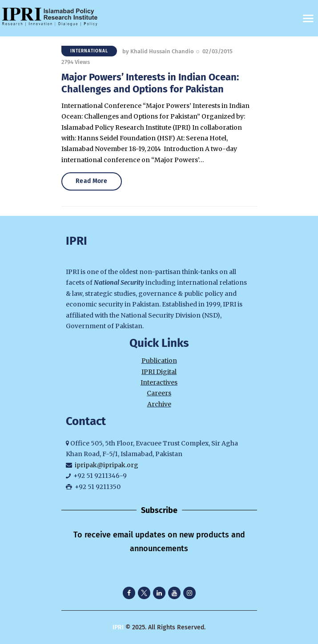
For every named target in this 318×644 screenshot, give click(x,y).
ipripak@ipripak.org (107, 465)
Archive (159, 404)
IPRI (118, 627)
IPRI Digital (159, 372)
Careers (159, 393)
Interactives (159, 382)
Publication (159, 361)
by (158, 51)
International (89, 51)
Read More (93, 181)
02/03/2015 (217, 51)
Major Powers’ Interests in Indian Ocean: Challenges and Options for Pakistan (150, 83)
